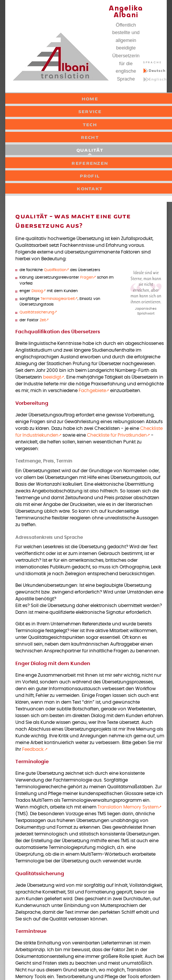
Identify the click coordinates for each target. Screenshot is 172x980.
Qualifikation (55, 270)
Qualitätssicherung (37, 312)
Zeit (43, 320)
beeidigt (52, 377)
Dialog (37, 291)
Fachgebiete (92, 391)
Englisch (158, 79)
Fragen (87, 277)
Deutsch (157, 71)
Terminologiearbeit (58, 299)
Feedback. (33, 750)
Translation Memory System (128, 807)
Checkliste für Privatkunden (117, 435)
